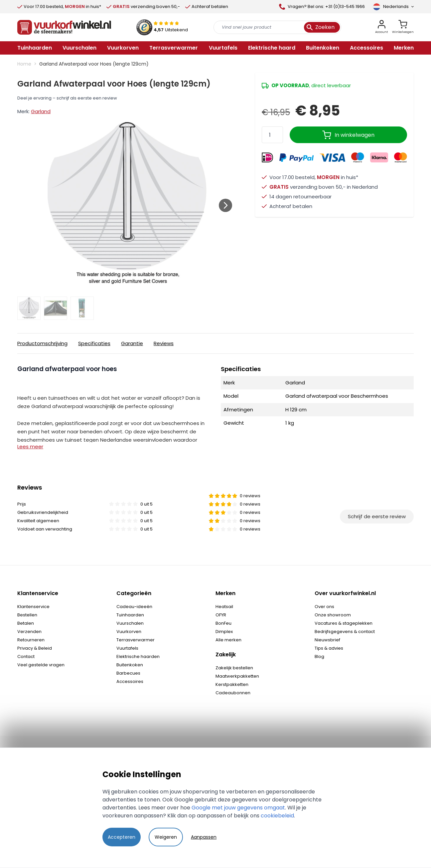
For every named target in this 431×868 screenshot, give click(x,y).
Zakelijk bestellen (234, 668)
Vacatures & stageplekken (344, 623)
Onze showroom (333, 615)
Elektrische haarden (138, 656)
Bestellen (27, 615)
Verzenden (29, 632)
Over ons (324, 607)
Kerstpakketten (232, 684)
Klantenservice (33, 607)
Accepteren (122, 837)
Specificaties (94, 343)
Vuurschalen (130, 623)
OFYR (221, 615)
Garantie (132, 343)
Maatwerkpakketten (237, 676)
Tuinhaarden (130, 615)
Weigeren (166, 837)
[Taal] (393, 7)
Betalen (26, 623)
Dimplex (224, 632)
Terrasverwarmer (136, 640)
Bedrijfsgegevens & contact (345, 632)
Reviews (164, 343)
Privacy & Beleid (35, 648)
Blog (319, 656)
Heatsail (224, 607)
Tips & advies (329, 648)
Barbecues (128, 673)
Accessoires (130, 681)
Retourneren (31, 640)
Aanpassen (204, 837)
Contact (26, 656)
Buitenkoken (130, 665)
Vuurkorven (129, 632)
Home (24, 64)
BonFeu (223, 623)
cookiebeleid (277, 816)
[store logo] (64, 27)
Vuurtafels (127, 648)
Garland (41, 111)
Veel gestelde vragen (41, 665)
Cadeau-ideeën (134, 607)
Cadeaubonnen (233, 693)
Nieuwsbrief (327, 640)
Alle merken (228, 640)
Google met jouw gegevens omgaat (238, 808)
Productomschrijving (42, 343)
